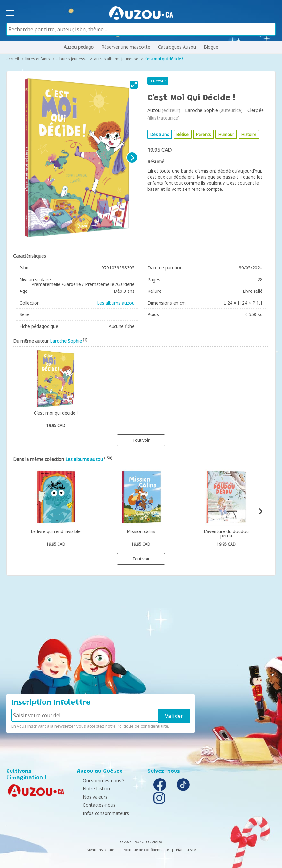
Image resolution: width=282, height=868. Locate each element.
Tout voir (141, 440)
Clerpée (256, 110)
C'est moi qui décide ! (164, 59)
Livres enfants (38, 59)
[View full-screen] (134, 85)
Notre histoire (93, 789)
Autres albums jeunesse (116, 59)
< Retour (158, 81)
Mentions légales (101, 850)
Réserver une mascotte (126, 47)
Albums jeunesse (72, 59)
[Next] (132, 158)
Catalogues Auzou (177, 47)
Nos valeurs (91, 797)
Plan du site (186, 850)
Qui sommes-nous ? (100, 781)
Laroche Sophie (202, 110)
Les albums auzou (116, 303)
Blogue (211, 47)
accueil (13, 59)
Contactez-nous (95, 805)
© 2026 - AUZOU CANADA (141, 842)
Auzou (154, 110)
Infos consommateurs (102, 813)
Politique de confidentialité (142, 726)
